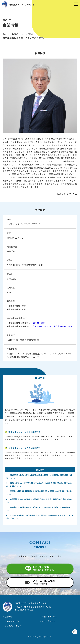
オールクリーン (49, 621)
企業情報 (8, 617)
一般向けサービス (50, 617)
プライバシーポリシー (14, 626)
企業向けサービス (12, 621)
